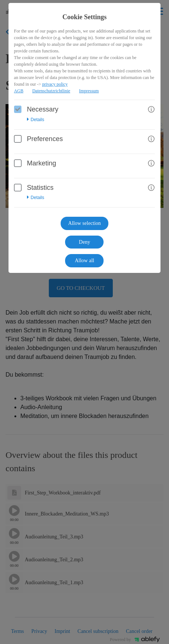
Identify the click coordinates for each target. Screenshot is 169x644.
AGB (19, 91)
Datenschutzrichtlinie (51, 91)
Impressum (89, 91)
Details (36, 120)
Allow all (84, 261)
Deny (84, 242)
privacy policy (55, 84)
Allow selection (84, 223)
